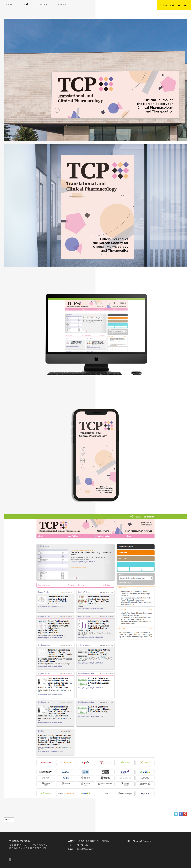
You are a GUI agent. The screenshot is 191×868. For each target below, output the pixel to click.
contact (62, 5)
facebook (11, 859)
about (9, 5)
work (26, 5)
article (43, 5)
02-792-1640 (82, 845)
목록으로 (9, 820)
